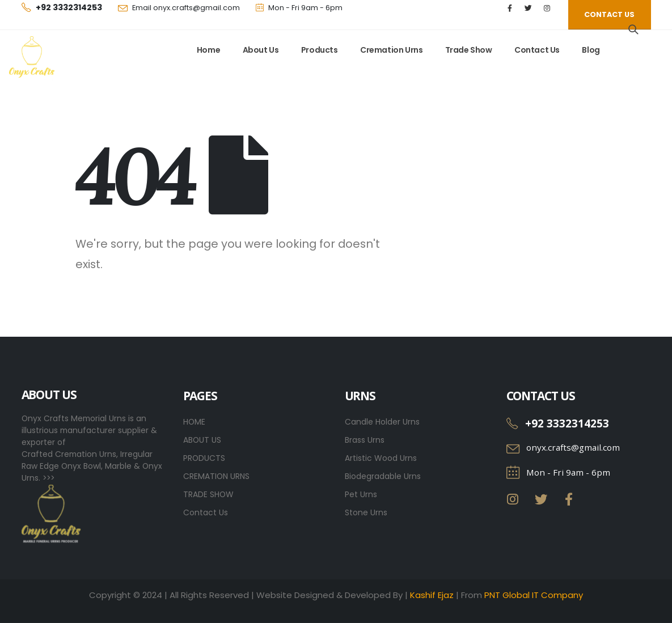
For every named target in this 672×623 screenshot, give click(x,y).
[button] (609, 15)
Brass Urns (365, 440)
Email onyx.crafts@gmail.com (186, 8)
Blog (591, 50)
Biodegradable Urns (383, 476)
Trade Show (469, 50)
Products (320, 50)
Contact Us (537, 50)
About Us (261, 50)
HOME (194, 422)
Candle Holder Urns (382, 422)
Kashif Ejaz (432, 595)
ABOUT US (202, 440)
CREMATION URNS (216, 476)
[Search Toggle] (633, 29)
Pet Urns (361, 494)
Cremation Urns (391, 50)
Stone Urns (366, 512)
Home (208, 50)
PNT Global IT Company (534, 595)
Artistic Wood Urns (381, 458)
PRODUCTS (204, 458)
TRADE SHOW (208, 494)
